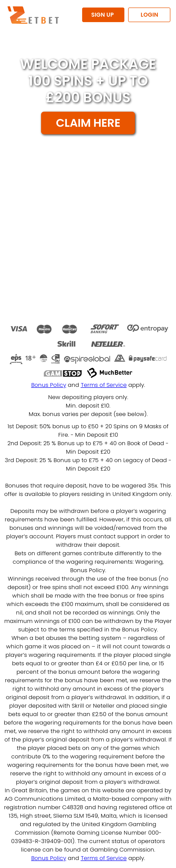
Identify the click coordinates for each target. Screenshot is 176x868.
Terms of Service (104, 385)
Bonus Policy (49, 385)
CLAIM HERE (88, 123)
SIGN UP (103, 15)
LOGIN (149, 15)
